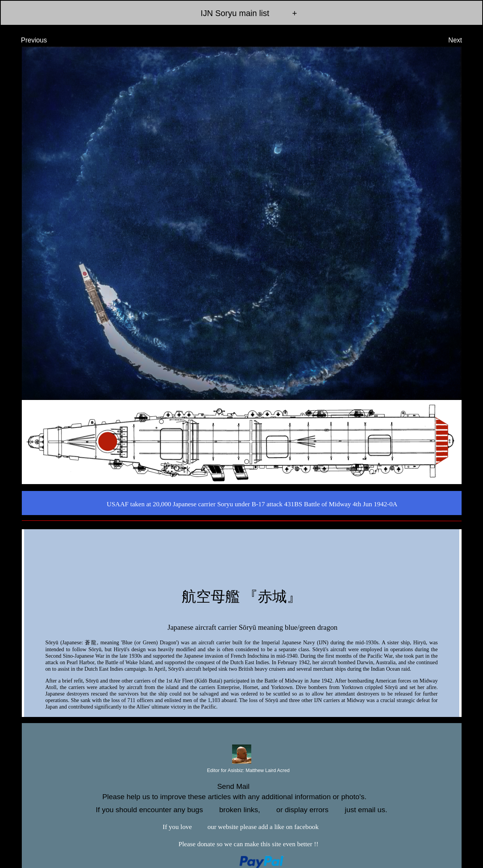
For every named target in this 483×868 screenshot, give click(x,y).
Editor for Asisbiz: (242, 771)
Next (462, 40)
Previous (27, 40)
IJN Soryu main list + (241, 13)
